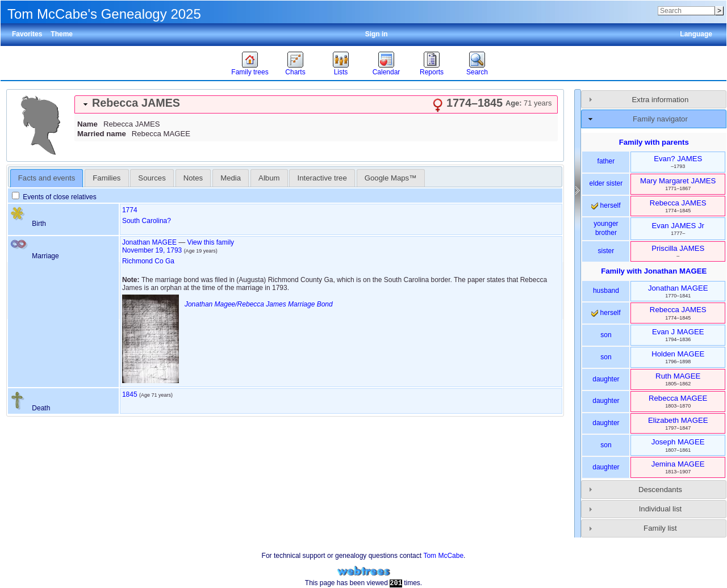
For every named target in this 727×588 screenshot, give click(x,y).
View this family (211, 242)
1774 (130, 210)
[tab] (316, 104)
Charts (295, 72)
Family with (654, 271)
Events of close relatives (54, 197)
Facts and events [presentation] (47, 178)
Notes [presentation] (193, 178)
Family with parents (654, 142)
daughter (606, 379)
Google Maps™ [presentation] (391, 178)
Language (696, 34)
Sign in (377, 34)
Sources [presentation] (152, 178)
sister (606, 251)
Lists (341, 72)
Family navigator (660, 119)
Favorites (27, 34)
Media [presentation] (231, 178)
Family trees (250, 72)
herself (606, 205)
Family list (660, 528)
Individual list (661, 509)
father (606, 161)
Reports (432, 72)
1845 (130, 394)
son (606, 335)
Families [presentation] (106, 178)
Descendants (660, 490)
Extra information (661, 100)
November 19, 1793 (152, 250)
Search (477, 72)
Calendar (387, 72)
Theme (62, 34)
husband (606, 291)
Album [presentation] (269, 178)
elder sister (606, 183)
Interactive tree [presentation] (322, 178)
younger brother (606, 228)
